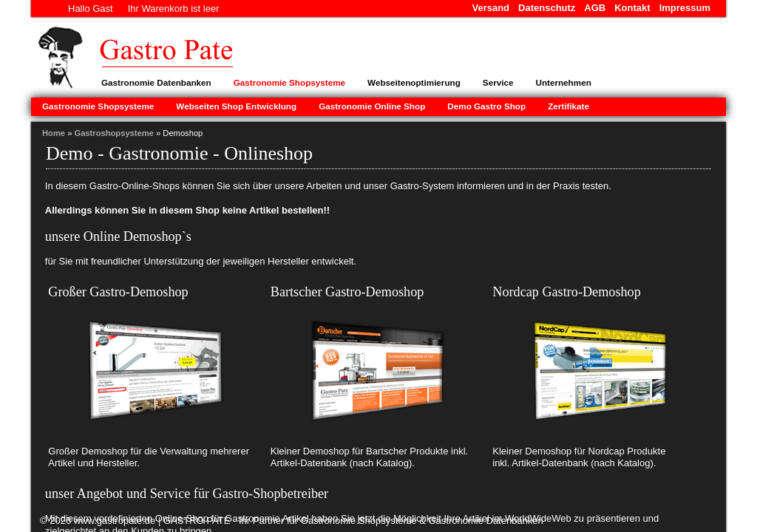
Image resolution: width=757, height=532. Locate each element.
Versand (490, 8)
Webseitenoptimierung (414, 82)
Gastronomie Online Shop (372, 106)
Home (54, 133)
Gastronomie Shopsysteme (289, 82)
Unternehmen (563, 82)
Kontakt (632, 8)
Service (498, 82)
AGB (595, 8)
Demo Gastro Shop (486, 106)
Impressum (685, 8)
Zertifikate (568, 106)
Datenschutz (547, 8)
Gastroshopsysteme (113, 133)
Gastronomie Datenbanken (156, 82)
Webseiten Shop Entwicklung (236, 106)
